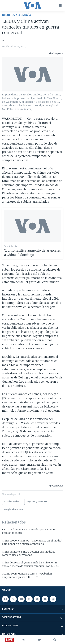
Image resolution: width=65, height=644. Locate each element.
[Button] (56, 53)
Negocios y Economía (16, 15)
